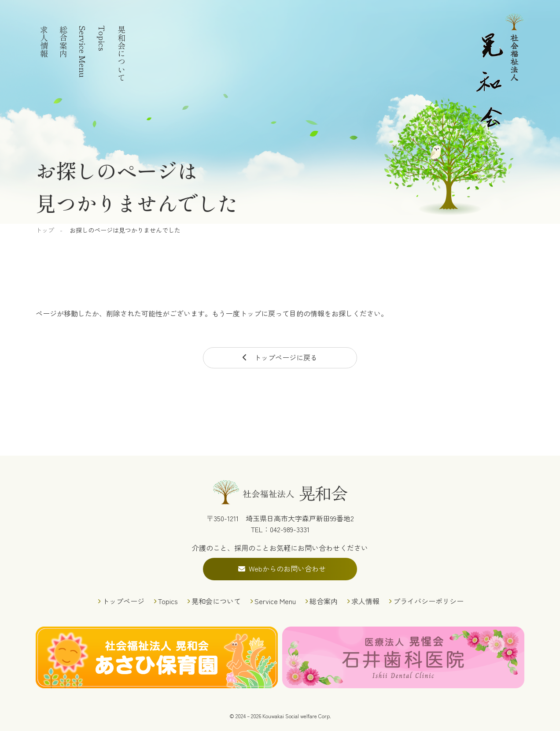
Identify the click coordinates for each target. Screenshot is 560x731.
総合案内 (63, 41)
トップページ (123, 601)
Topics (102, 38)
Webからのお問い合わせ (287, 568)
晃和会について (122, 53)
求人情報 (44, 41)
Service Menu (83, 52)
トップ (45, 230)
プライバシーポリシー (428, 601)
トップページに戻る (286, 357)
